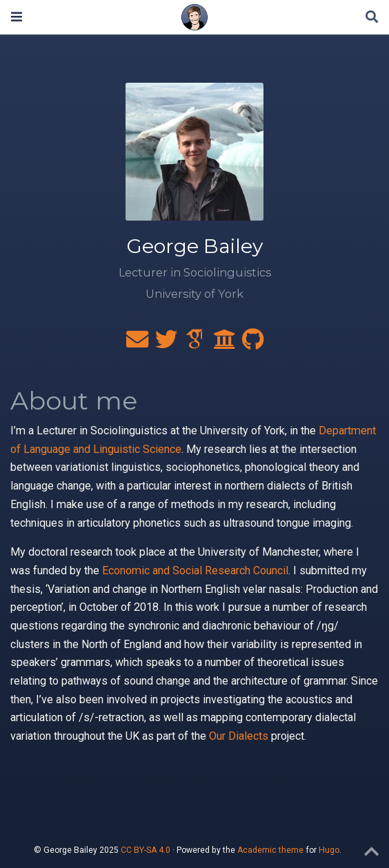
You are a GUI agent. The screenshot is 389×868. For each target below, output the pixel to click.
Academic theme (270, 850)
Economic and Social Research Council (195, 571)
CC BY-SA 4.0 (146, 850)
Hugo (329, 850)
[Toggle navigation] (17, 17)
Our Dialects (239, 736)
